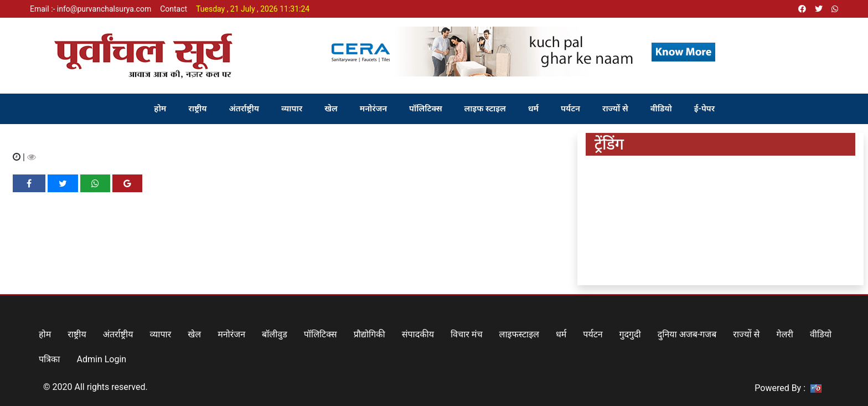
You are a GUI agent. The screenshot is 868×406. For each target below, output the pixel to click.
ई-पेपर (705, 109)
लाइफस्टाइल (519, 334)
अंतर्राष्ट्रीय (244, 109)
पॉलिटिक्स (426, 109)
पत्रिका (50, 359)
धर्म (533, 109)
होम (160, 109)
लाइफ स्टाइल (485, 109)
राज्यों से (615, 109)
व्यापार (292, 109)
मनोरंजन (373, 109)
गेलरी (785, 334)
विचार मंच (467, 334)
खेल (331, 109)
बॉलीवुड (275, 334)
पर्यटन (570, 109)
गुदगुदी (630, 334)
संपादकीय (418, 334)
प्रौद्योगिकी (370, 334)
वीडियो (661, 109)
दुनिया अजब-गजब (687, 334)
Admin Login (102, 359)
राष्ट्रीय (197, 109)
